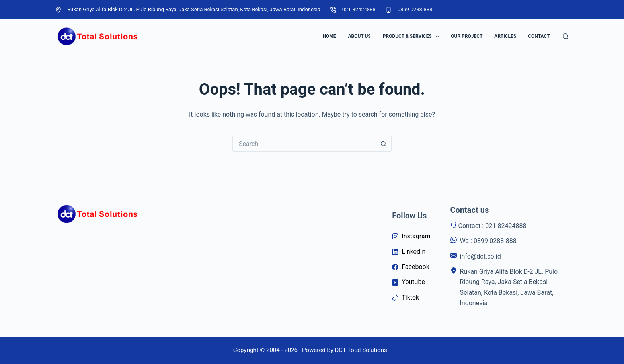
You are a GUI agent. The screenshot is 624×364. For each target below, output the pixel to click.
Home (329, 36)
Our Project (467, 36)
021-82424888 (359, 9)
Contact (539, 36)
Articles (505, 36)
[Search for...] (304, 144)
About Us (359, 36)
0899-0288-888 (415, 9)
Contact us (470, 210)
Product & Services (413, 37)
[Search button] (384, 144)
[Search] (566, 36)
